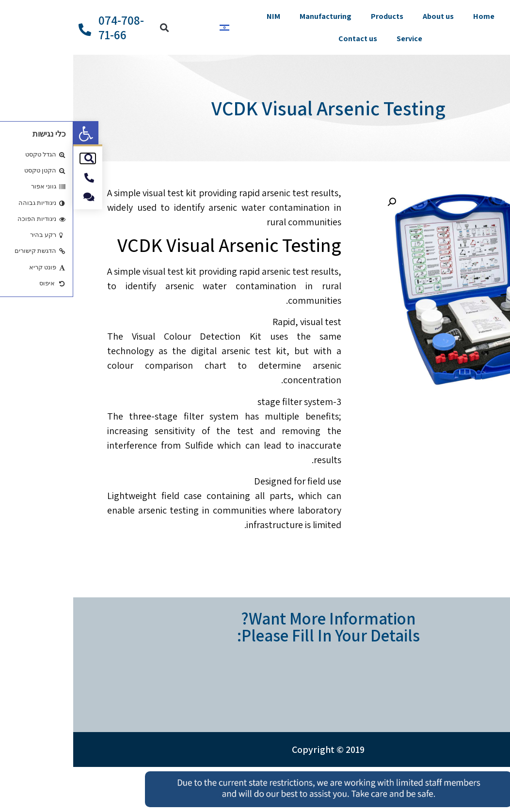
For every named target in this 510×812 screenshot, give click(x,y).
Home (411, 16)
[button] (13, 134)
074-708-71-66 (48, 27)
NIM (200, 16)
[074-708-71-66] (12, 30)
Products (314, 16)
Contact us (285, 39)
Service (336, 39)
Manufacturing (252, 16)
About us (365, 16)
